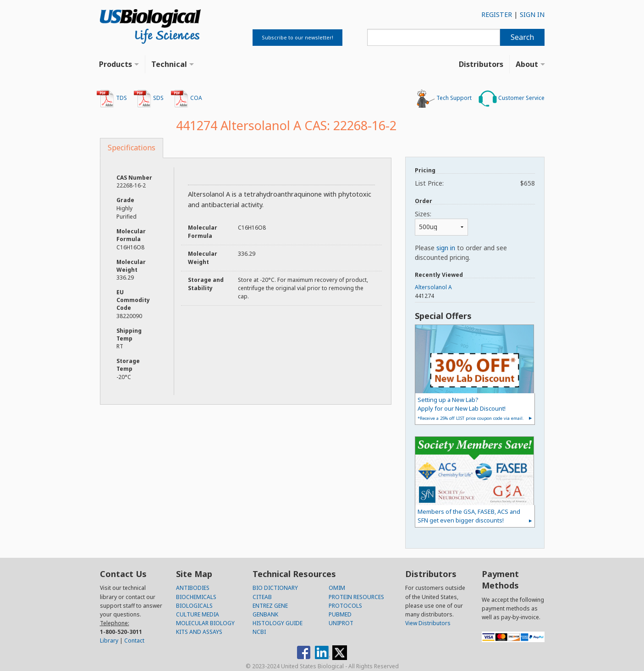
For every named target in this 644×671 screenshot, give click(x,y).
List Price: (475, 183)
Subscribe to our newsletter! (297, 37)
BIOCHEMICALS (196, 597)
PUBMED (340, 614)
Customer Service (512, 99)
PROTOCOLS (345, 606)
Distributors (481, 64)
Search (522, 37)
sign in (446, 248)
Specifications (132, 148)
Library (109, 641)
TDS (112, 99)
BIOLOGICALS (194, 606)
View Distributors (428, 623)
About (527, 64)
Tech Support (444, 99)
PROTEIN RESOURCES (356, 597)
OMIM (337, 588)
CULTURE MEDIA (198, 614)
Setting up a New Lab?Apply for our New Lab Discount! (471, 408)
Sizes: (423, 214)
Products (116, 64)
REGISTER (497, 14)
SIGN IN (532, 14)
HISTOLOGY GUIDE (278, 623)
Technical (169, 64)
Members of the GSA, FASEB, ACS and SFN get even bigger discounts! (469, 516)
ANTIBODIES (193, 588)
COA (186, 99)
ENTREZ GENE (270, 606)
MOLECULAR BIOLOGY (205, 623)
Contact (134, 641)
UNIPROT (341, 623)
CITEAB (262, 597)
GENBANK (265, 614)
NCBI (259, 632)
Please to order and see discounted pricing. (461, 253)
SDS (149, 99)
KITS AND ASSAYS (199, 632)
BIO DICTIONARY (275, 588)
